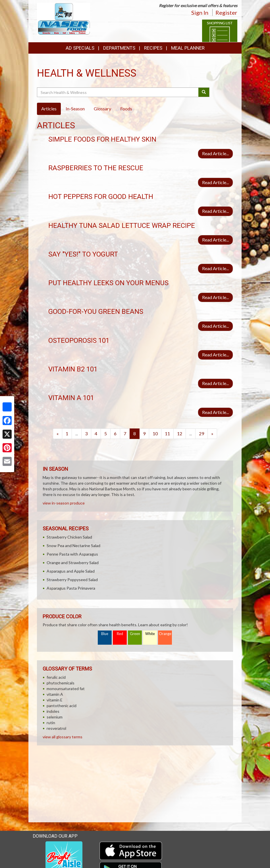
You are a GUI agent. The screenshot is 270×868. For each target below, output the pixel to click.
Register (226, 12)
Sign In (200, 12)
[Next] (212, 434)
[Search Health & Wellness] (118, 92)
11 (167, 433)
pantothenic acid (62, 706)
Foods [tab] (126, 109)
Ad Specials (80, 48)
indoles (53, 711)
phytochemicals (61, 683)
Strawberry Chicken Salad (69, 537)
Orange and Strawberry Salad (73, 563)
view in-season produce (64, 503)
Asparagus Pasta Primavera (71, 588)
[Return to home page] (64, 19)
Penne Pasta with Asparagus (72, 554)
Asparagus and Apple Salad (71, 571)
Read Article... (215, 153)
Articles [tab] (49, 109)
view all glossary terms (63, 737)
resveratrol (56, 728)
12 (180, 433)
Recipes (153, 48)
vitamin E (55, 700)
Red (120, 634)
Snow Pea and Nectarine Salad (73, 546)
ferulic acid (56, 677)
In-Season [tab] (75, 109)
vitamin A (55, 694)
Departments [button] (119, 48)
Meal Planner (188, 48)
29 (202, 433)
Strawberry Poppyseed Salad (72, 580)
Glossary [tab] (102, 109)
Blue (105, 634)
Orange (165, 634)
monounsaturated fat (66, 689)
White (150, 634)
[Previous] (58, 434)
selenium (55, 717)
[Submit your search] (204, 92)
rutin (51, 723)
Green (135, 634)
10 (155, 433)
